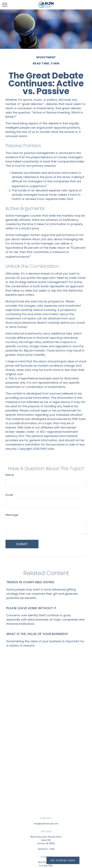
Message (12, 515)
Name (10, 475)
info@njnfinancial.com (46, 824)
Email (9, 495)
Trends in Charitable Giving (30, 582)
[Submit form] (22, 544)
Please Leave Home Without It (31, 608)
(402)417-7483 (46, 849)
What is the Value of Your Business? (37, 634)
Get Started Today (63, 860)
